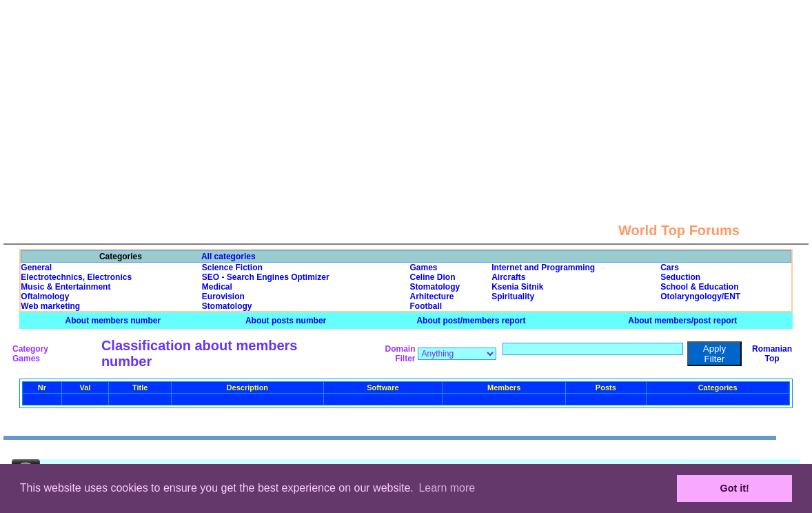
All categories (229, 256)
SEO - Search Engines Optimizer (266, 277)
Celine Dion (432, 277)
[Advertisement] (406, 97)
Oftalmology (45, 296)
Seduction (680, 277)
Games (423, 268)
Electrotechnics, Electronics (76, 277)
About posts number (286, 321)
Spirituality (513, 296)
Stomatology (435, 287)
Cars (670, 268)
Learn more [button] (447, 488)
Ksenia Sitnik (517, 287)
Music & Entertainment (65, 287)
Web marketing (50, 306)
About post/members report (471, 321)
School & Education (699, 287)
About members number (113, 321)
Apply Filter (714, 354)
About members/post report (682, 321)
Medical (217, 287)
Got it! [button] (735, 488)
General (36, 268)
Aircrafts (508, 277)
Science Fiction (232, 268)
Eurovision (223, 296)
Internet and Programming (543, 268)
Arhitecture (432, 296)
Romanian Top (772, 354)
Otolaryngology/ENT (700, 296)
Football (426, 306)
